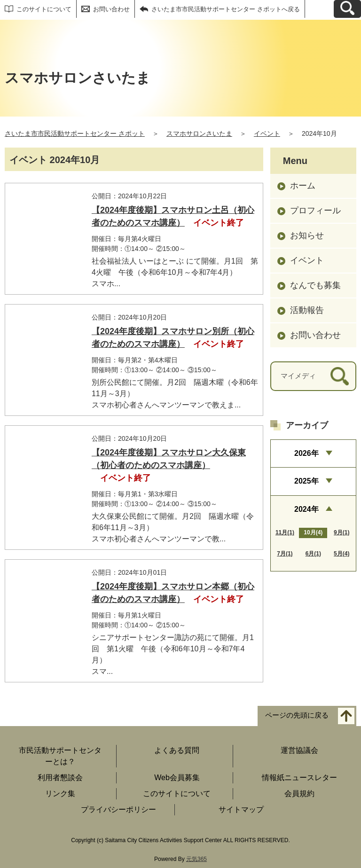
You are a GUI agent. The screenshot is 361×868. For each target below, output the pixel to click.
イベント (267, 133)
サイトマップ (241, 809)
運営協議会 (299, 750)
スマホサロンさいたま (199, 133)
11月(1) (285, 532)
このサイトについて (44, 9)
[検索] (340, 376)
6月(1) (313, 554)
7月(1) (285, 554)
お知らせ (307, 235)
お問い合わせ (111, 9)
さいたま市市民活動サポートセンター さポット (75, 133)
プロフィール (315, 211)
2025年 (306, 481)
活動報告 (307, 310)
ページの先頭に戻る (297, 716)
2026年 (306, 453)
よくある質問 (177, 750)
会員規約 (299, 794)
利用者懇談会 (60, 778)
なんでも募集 (315, 285)
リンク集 (60, 794)
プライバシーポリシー (118, 809)
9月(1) (341, 532)
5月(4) (341, 554)
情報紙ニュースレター (299, 778)
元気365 (196, 859)
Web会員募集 (177, 778)
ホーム (303, 186)
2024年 (306, 509)
